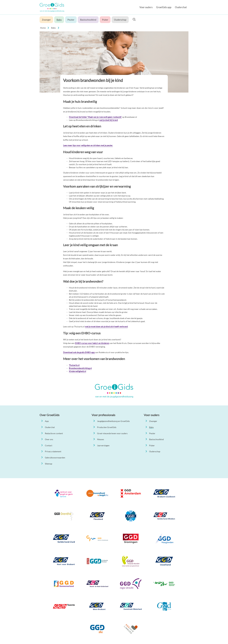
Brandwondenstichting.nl (80, 368)
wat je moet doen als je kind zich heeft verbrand (106, 327)
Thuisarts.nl (74, 365)
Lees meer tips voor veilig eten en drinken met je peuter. (88, 145)
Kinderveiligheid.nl (78, 371)
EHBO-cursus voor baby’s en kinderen (92, 343)
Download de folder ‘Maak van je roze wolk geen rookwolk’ (95, 117)
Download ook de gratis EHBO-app (79, 352)
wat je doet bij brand (109, 120)
